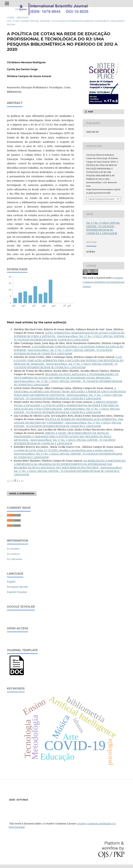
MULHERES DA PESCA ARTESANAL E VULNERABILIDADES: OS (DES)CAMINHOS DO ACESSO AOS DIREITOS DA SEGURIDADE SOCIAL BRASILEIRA (66, 376)
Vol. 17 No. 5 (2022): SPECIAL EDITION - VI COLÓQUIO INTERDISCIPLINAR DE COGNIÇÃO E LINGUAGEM (66, 21)
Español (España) (17, 592)
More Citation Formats (101, 199)
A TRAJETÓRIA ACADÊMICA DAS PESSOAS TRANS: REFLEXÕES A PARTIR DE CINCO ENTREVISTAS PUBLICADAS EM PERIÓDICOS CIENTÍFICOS (70, 391)
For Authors (13, 554)
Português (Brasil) (17, 587)
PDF (90, 112)
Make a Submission (22, 493)
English (11, 582)
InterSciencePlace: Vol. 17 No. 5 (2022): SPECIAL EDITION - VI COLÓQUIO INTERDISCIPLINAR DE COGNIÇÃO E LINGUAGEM (70, 338)
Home (11, 17)
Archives (23, 17)
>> (22, 480)
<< (8, 480)
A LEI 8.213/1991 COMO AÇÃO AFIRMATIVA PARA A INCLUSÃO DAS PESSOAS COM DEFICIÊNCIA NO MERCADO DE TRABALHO (69, 360)
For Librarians (15, 559)
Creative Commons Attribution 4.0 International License (104, 282)
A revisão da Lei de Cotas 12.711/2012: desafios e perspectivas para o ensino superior (64, 450)
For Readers (13, 549)
